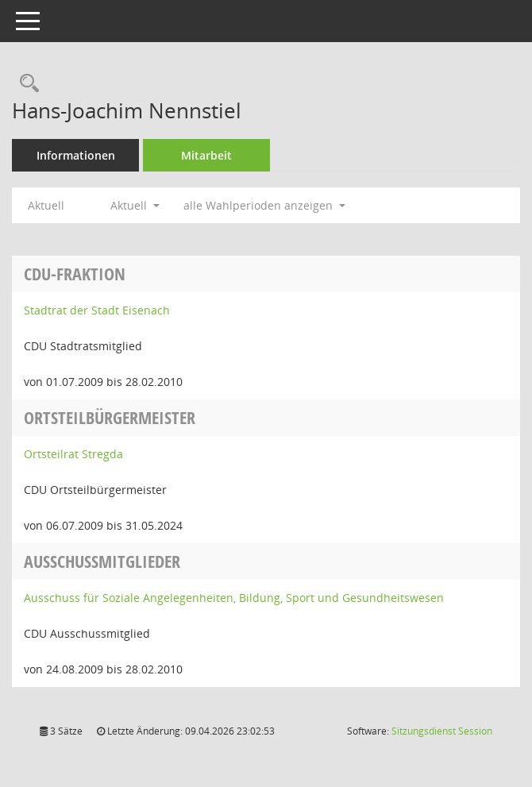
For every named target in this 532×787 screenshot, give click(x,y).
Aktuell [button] (135, 205)
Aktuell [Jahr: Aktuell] (46, 205)
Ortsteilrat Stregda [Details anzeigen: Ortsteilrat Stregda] (73, 454)
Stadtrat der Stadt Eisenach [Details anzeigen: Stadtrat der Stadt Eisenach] (97, 310)
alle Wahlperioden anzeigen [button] (264, 205)
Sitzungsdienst (442, 731)
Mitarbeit (206, 155)
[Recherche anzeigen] (25, 84)
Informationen (76, 155)
